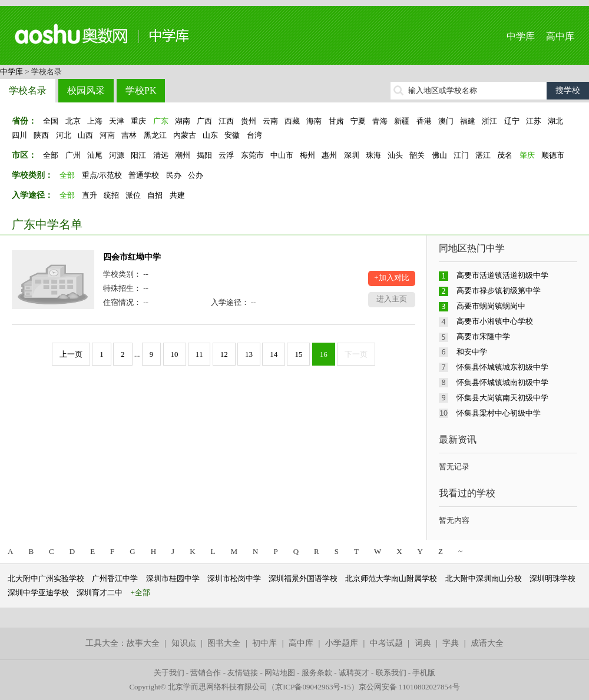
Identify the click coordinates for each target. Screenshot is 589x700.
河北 (64, 135)
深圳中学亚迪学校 (38, 593)
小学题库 (342, 643)
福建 (468, 121)
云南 (270, 121)
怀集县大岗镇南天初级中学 (502, 398)
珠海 (373, 155)
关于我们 (169, 673)
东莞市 (252, 155)
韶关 (417, 155)
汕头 (395, 155)
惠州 (329, 155)
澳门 (446, 121)
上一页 (71, 354)
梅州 (307, 155)
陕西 (41, 135)
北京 (73, 121)
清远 (161, 155)
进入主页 (392, 299)
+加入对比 (391, 278)
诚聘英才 (354, 673)
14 (274, 354)
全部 (51, 155)
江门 (461, 155)
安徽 (232, 135)
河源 (117, 155)
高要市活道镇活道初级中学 (502, 275)
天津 (117, 121)
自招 (155, 195)
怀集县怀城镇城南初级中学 (502, 382)
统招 (111, 195)
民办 (174, 175)
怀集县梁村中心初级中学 (499, 413)
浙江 (489, 121)
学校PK (141, 90)
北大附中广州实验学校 (46, 578)
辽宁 (512, 121)
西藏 (292, 121)
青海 (380, 121)
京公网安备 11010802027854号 (409, 687)
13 (249, 354)
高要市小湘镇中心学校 (495, 321)
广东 (161, 121)
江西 (226, 121)
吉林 (129, 135)
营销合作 (206, 673)
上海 (95, 121)
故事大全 (143, 643)
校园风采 (86, 90)
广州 (73, 155)
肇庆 (527, 155)
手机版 (424, 673)
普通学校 (144, 175)
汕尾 (95, 155)
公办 (196, 175)
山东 (210, 135)
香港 (424, 121)
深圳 (352, 155)
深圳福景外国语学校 (303, 578)
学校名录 (28, 90)
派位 (133, 195)
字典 (451, 643)
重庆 (138, 121)
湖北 (555, 121)
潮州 (183, 155)
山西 (85, 135)
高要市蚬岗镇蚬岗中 (491, 306)
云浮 (226, 155)
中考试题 (386, 643)
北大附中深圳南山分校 (484, 578)
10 (175, 354)
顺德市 (553, 155)
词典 (423, 643)
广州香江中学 (115, 578)
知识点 (184, 643)
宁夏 (358, 121)
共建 (177, 195)
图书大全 (224, 643)
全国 (51, 121)
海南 (314, 121)
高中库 (560, 36)
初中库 (264, 643)
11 (199, 354)
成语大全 (487, 643)
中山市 (282, 155)
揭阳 (204, 155)
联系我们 (391, 673)
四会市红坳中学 (132, 257)
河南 (107, 135)
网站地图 (280, 673)
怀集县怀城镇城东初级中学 (502, 367)
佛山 (439, 155)
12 (224, 354)
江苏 (534, 121)
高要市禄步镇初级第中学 (499, 291)
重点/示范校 (102, 175)
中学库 (521, 36)
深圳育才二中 (100, 593)
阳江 (138, 155)
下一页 (356, 354)
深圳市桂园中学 (173, 578)
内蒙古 (185, 135)
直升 (90, 195)
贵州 (249, 121)
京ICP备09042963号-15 (313, 687)
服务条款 (317, 673)
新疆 (402, 121)
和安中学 (472, 352)
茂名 (505, 155)
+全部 (140, 593)
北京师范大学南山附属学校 (391, 578)
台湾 (254, 135)
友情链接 (243, 673)
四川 (19, 135)
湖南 (183, 121)
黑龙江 (155, 135)
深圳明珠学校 (552, 578)
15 (298, 354)
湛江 (483, 155)
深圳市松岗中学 (234, 578)
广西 (204, 121)
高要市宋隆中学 (483, 336)
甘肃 (336, 121)
